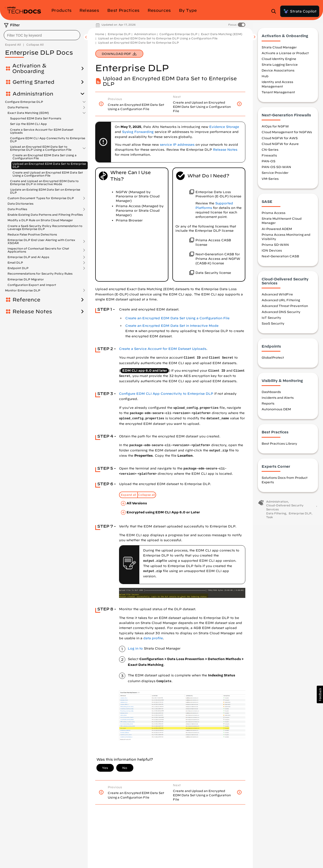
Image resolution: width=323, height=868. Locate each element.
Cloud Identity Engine (279, 61)
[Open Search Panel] (275, 11)
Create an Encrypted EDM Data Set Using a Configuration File (44, 157)
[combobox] (42, 35)
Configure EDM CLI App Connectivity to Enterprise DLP (48, 140)
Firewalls (269, 157)
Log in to (135, 648)
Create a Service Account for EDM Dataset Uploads (42, 131)
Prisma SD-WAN (275, 247)
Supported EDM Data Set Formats (36, 118)
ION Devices (272, 253)
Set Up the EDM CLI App (28, 124)
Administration (33, 94)
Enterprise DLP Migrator (26, 279)
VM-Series (270, 181)
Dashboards (271, 394)
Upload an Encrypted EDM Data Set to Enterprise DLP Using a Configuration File (41, 148)
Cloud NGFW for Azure (280, 146)
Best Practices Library (279, 446)
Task (270, 519)
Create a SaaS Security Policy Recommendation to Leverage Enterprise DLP (45, 227)
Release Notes (32, 311)
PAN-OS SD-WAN (276, 169)
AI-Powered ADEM (277, 231)
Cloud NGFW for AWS (280, 140)
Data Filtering (276, 516)
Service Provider (275, 175)
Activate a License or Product (285, 55)
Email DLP (15, 263)
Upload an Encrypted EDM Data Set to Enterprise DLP (49, 165)
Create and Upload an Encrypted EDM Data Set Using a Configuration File (48, 174)
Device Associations (278, 72)
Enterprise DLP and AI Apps (28, 257)
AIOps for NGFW (275, 128)
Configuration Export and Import (32, 285)
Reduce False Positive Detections (32, 234)
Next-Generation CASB (280, 258)
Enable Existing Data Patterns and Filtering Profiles (45, 215)
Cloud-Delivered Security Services (285, 509)
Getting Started (33, 82)
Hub (265, 78)
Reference (26, 300)
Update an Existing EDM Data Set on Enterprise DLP (45, 191)
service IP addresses (177, 145)
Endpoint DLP (18, 268)
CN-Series (270, 152)
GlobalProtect (273, 360)
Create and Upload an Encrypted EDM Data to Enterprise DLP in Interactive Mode (44, 182)
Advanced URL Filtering (281, 302)
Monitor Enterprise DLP (23, 290)
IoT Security (271, 320)
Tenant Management (278, 94)
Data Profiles (17, 209)
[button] (320, 694)
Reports (268, 406)
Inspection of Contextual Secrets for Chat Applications (38, 250)
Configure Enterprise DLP (24, 102)
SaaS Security (273, 326)
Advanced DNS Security (281, 314)
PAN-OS (268, 163)
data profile (153, 638)
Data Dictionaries (20, 204)
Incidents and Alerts (278, 400)
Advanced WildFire (277, 296)
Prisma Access (274, 215)
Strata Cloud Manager (279, 49)
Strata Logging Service (280, 67)
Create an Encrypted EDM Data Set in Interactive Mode (172, 326)
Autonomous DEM (276, 411)
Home (100, 34)
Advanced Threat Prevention (285, 308)
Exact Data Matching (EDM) (28, 113)
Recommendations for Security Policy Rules (40, 273)
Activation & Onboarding (29, 68)
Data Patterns (18, 107)
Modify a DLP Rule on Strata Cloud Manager (40, 220)
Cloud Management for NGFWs (287, 134)
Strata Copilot (300, 11)
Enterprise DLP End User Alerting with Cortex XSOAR (41, 242)
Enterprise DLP (119, 34)
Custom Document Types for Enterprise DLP (41, 198)
